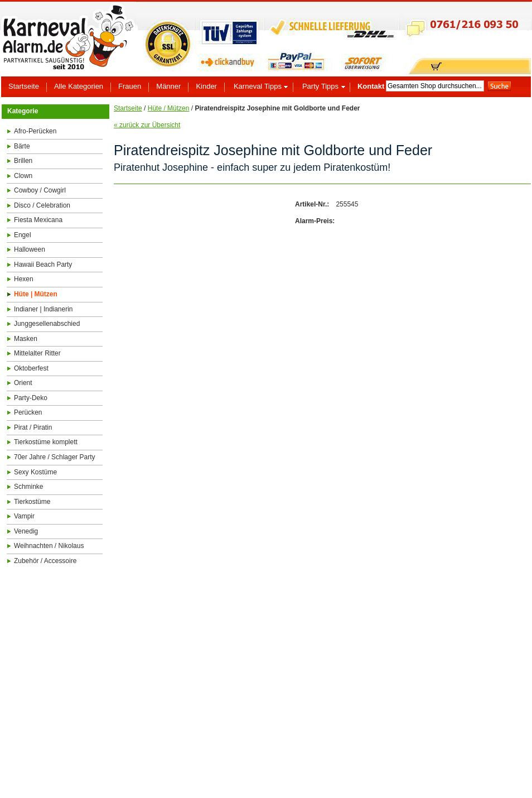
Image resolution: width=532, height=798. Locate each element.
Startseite (128, 108)
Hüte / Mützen (169, 108)
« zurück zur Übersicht (147, 125)
